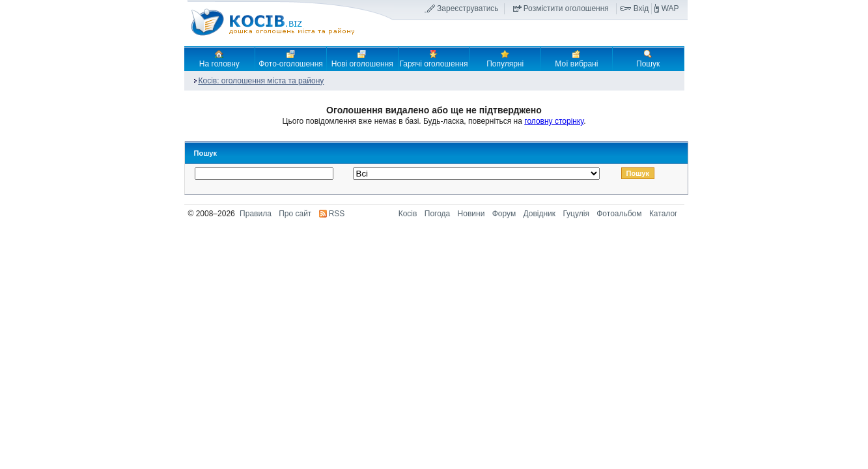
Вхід (641, 8)
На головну (219, 59)
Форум (504, 214)
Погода (438, 214)
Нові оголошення (362, 59)
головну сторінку (554, 121)
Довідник (540, 214)
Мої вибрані (576, 59)
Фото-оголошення (291, 59)
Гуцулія (576, 214)
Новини (471, 214)
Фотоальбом (619, 214)
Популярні (505, 59)
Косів (408, 214)
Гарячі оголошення (434, 59)
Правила (256, 214)
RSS (337, 214)
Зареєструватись (468, 8)
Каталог (664, 214)
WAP (670, 8)
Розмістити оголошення (566, 8)
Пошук (648, 59)
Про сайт (295, 214)
